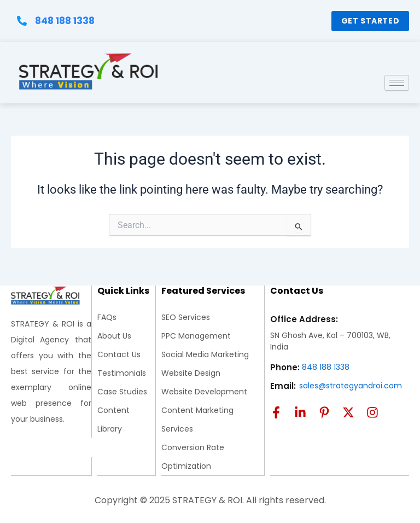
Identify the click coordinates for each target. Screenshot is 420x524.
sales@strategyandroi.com (351, 386)
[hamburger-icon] (397, 89)
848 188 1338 (326, 367)
